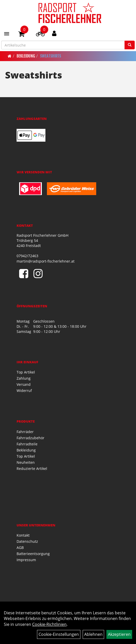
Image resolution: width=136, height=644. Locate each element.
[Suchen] (130, 45)
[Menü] (7, 34)
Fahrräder (25, 432)
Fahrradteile (27, 444)
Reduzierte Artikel (32, 468)
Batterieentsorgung (33, 554)
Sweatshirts (51, 56)
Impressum (26, 560)
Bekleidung (26, 56)
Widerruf (24, 391)
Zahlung (24, 378)
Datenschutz (27, 541)
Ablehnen (93, 634)
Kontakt (23, 535)
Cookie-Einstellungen (59, 634)
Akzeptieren (119, 634)
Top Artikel (26, 372)
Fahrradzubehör (30, 438)
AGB (20, 547)
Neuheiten (26, 462)
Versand (24, 384)
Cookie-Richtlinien (49, 624)
